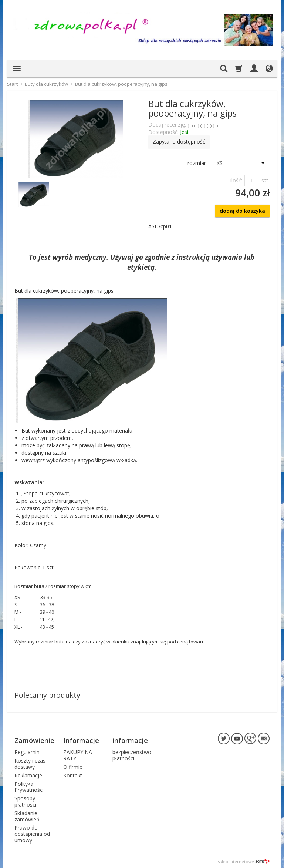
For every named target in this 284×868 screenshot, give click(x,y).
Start (12, 84)
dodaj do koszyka (242, 211)
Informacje (81, 740)
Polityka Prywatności (29, 786)
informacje (130, 740)
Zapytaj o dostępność (179, 142)
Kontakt (73, 774)
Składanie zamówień (27, 815)
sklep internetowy (244, 860)
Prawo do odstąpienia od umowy (32, 833)
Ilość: (236, 180)
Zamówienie (34, 740)
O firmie (73, 766)
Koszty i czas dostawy (30, 763)
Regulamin (27, 751)
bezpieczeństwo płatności (132, 754)
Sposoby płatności (25, 800)
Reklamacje (28, 774)
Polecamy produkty (47, 695)
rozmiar (197, 163)
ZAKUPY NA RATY (78, 754)
